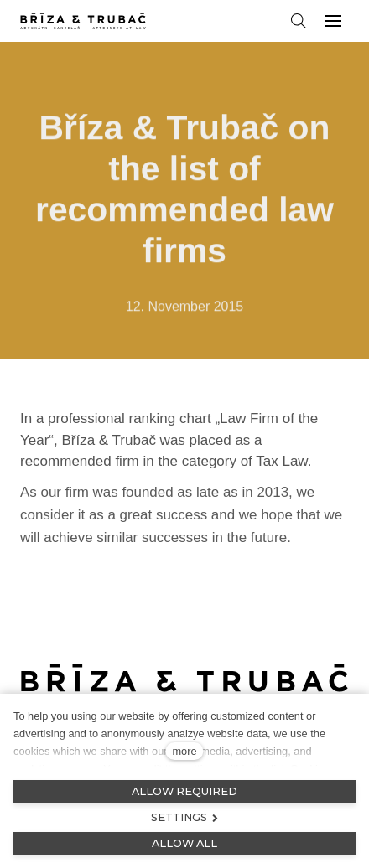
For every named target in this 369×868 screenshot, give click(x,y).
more (184, 751)
